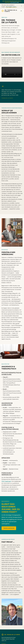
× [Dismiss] (22, 6)
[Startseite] (10, 11)
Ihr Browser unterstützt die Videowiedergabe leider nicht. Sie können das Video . (12, 72)
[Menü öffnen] (21, 11)
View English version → (11, 7)
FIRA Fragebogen (6, 481)
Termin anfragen (9, 528)
